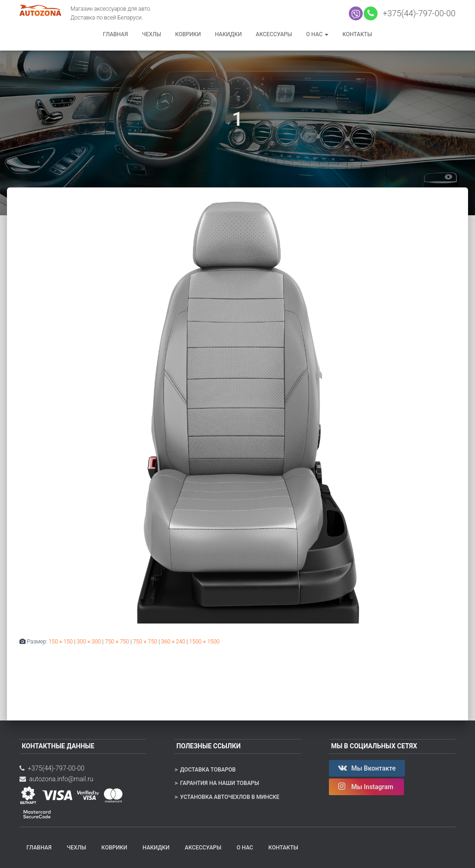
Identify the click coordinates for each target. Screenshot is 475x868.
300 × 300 (89, 642)
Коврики (188, 34)
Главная (116, 34)
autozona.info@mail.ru (56, 779)
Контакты (357, 34)
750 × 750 (117, 642)
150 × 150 (61, 642)
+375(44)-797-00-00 (417, 13)
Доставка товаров (208, 770)
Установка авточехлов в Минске (230, 797)
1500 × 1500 (204, 642)
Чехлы (152, 34)
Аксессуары (274, 34)
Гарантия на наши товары (219, 783)
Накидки (228, 34)
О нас (317, 34)
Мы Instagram (367, 786)
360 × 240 (173, 642)
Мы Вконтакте (367, 768)
